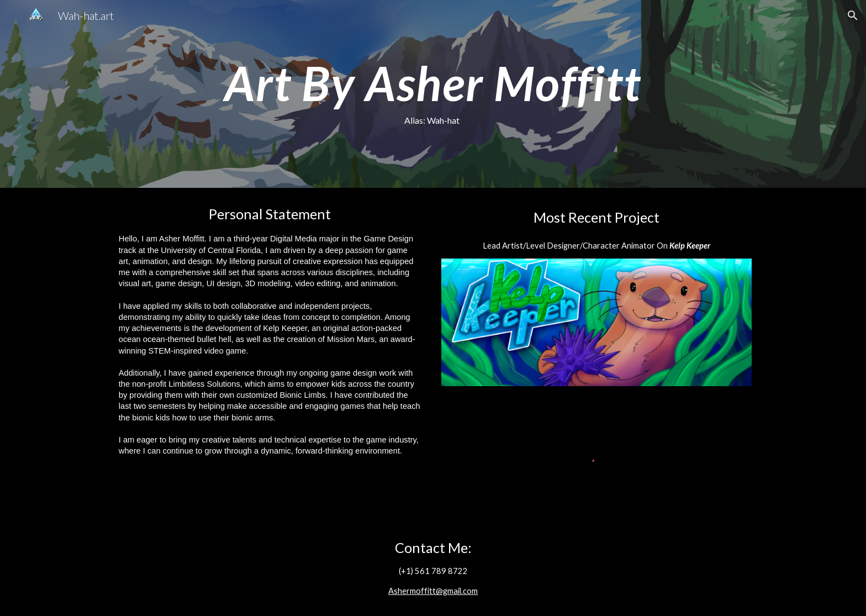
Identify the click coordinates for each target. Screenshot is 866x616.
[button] (853, 15)
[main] (433, 94)
